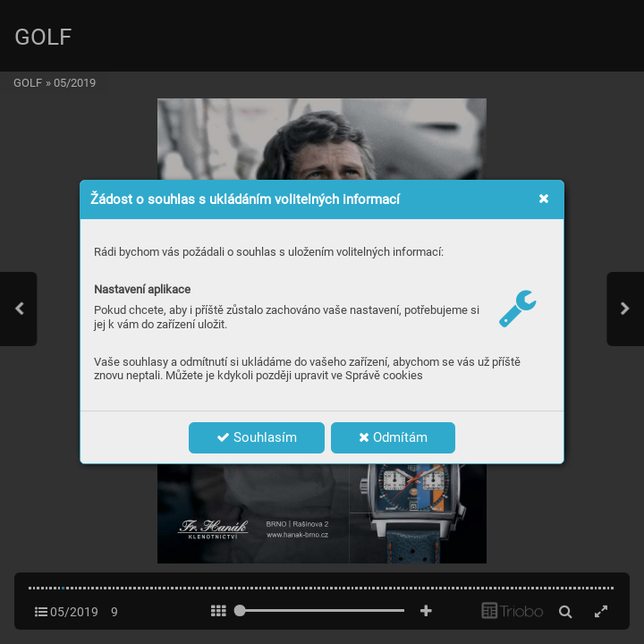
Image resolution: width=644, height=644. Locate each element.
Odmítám (393, 437)
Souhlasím (257, 437)
